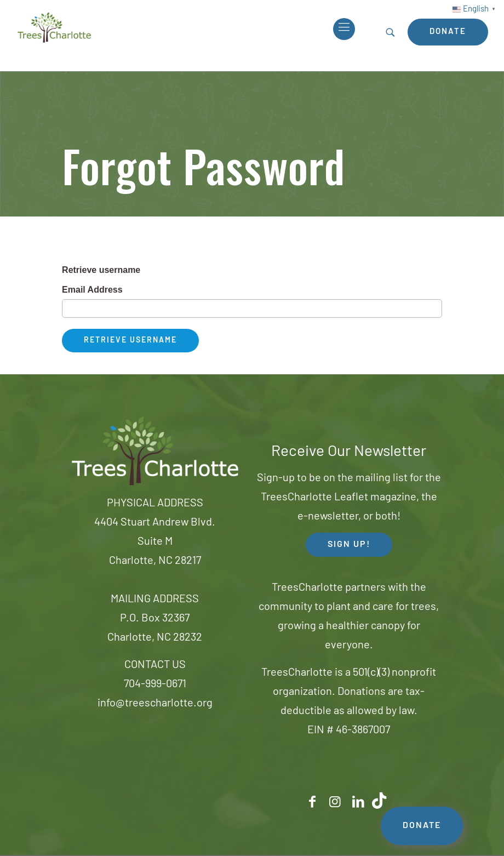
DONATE (422, 826)
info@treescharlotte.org (155, 704)
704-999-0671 (155, 684)
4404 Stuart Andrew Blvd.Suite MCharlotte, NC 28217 (155, 542)
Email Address (92, 290)
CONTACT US (155, 665)
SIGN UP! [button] (349, 545)
